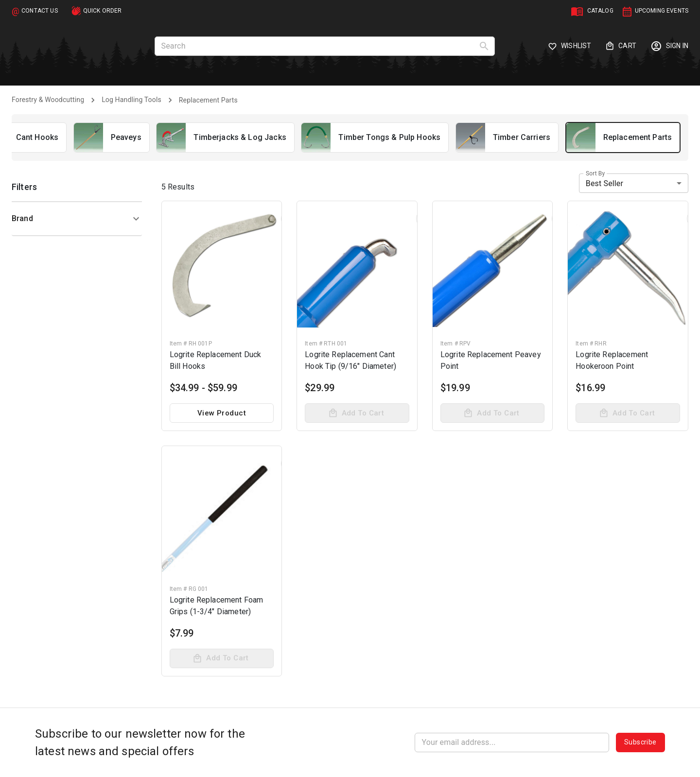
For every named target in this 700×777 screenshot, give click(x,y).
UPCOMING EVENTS (662, 11)
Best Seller (604, 183)
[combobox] (634, 183)
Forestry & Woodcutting (48, 100)
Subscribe (640, 742)
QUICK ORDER (103, 11)
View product (222, 413)
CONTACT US (40, 11)
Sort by (595, 173)
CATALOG (600, 11)
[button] (77, 219)
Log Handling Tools (131, 100)
